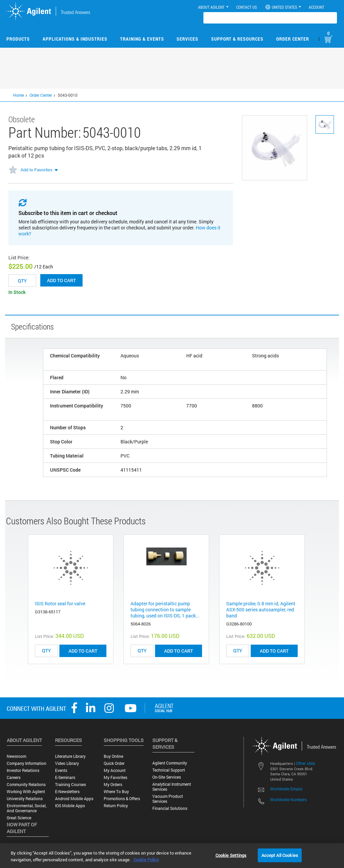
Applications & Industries (75, 39)
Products (18, 39)
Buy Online (113, 756)
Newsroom (16, 756)
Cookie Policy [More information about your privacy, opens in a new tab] (146, 860)
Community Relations (26, 785)
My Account (115, 770)
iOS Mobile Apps (70, 806)
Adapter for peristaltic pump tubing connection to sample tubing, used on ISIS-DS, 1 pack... (165, 610)
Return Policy (116, 806)
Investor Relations (23, 770)
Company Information (27, 763)
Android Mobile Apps (74, 799)
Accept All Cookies (280, 855)
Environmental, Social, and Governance (27, 808)
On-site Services (167, 777)
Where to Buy (116, 792)
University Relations (25, 799)
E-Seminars (65, 777)
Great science (19, 818)
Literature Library (70, 756)
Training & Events (142, 39)
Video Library (67, 763)
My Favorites (115, 777)
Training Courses (70, 785)
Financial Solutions (170, 808)
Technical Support (169, 770)
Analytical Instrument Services (172, 787)
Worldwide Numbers (288, 799)
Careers (14, 777)
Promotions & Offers (122, 799)
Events (61, 770)
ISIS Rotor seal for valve (60, 603)
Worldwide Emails (286, 789)
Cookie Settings (231, 855)
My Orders (113, 785)
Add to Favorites (36, 170)
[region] (172, 856)
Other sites (306, 763)
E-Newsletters (67, 792)
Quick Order (114, 763)
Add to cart (61, 280)
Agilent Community (170, 763)
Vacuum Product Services (168, 799)
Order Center (293, 39)
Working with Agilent (26, 792)
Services (187, 39)
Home (18, 95)
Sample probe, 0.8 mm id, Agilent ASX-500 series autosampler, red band (261, 610)
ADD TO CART (83, 651)
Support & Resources (237, 39)
